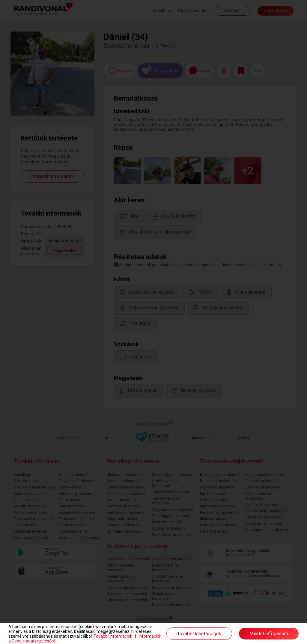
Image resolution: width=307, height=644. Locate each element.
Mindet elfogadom (269, 634)
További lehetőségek (199, 634)
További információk (113, 636)
